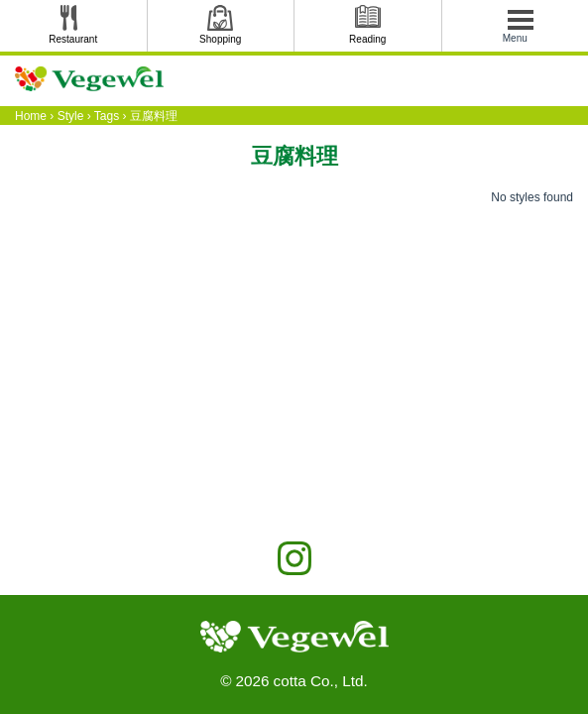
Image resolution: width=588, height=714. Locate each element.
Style (71, 116)
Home (31, 116)
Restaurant (73, 39)
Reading (367, 39)
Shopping (220, 39)
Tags (107, 116)
